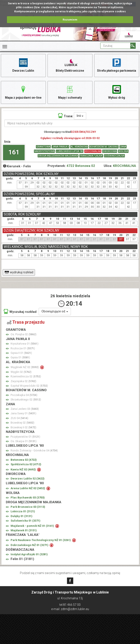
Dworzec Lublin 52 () (28, 479)
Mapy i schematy (70, 92)
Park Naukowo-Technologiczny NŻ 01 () (41, 540)
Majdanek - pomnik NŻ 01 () (33, 526)
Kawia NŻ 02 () (24, 469)
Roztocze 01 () (23, 348)
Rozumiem (70, 20)
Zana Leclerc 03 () (25, 409)
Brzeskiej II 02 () (23, 428)
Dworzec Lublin (23, 65)
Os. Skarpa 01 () (24, 441)
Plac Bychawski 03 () (28, 498)
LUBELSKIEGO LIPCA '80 (70, 151)
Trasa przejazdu (26, 322)
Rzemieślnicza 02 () (26, 377)
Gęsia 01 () (20, 358)
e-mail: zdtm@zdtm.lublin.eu (70, 609)
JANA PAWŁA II (60, 147)
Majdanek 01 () (24, 531)
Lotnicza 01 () (23, 512)
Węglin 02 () (21, 372)
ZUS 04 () (19, 418)
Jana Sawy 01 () (23, 414)
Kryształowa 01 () (25, 344)
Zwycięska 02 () (23, 381)
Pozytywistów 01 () (25, 437)
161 (14, 152)
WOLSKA (123, 151)
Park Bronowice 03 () (28, 507)
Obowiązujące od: (55, 312)
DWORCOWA (110, 151)
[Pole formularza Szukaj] (115, 46)
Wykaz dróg (117, 92)
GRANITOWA (43, 147)
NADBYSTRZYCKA (44, 151)
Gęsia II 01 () (21, 353)
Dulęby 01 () (21, 516)
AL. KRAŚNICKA (79, 147)
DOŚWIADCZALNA (114, 156)
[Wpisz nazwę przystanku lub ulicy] (72, 123)
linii (80, 116)
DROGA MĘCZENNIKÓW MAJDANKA (58, 156)
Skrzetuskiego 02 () (26, 400)
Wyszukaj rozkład (20, 312)
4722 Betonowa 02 (81, 166)
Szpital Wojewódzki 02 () (29, 386)
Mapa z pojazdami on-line (23, 92)
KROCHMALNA (93, 151)
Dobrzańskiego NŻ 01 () (30, 545)
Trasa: (66, 116)
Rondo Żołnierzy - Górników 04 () (34, 451)
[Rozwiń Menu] (5, 47)
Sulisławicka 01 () (25, 521)
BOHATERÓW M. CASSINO (104, 147)
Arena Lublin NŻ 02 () (28, 488)
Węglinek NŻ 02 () (25, 367)
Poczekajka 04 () (24, 395)
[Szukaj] (133, 46)
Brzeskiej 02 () (22, 423)
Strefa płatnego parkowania (117, 65)
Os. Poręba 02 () (24, 335)
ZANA (123, 147)
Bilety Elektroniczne (70, 65)
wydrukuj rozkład (19, 272)
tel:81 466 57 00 (70, 605)
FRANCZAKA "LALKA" (91, 156)
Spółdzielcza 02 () (26, 464)
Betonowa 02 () (24, 460)
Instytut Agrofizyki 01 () (29, 555)
